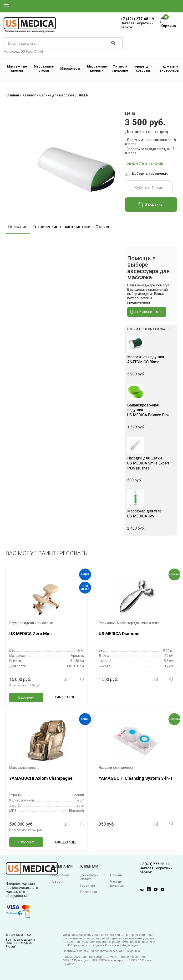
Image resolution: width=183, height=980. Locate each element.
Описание (18, 227)
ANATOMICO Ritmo (151, 359)
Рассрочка (89, 892)
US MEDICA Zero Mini (30, 634)
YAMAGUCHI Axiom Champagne (41, 778)
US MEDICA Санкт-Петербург (84, 957)
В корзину (150, 205)
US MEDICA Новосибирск (122, 957)
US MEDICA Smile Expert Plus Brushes (151, 463)
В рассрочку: (25, 685)
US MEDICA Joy (151, 514)
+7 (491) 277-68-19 (137, 19)
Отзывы (104, 227)
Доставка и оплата (89, 877)
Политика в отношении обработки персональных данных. (102, 951)
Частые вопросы (117, 883)
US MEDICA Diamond (119, 634)
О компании (60, 875)
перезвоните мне (146, 312)
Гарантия (88, 885)
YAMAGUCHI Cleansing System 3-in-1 (136, 778)
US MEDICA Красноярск (108, 960)
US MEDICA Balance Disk (151, 410)
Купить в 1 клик (149, 188)
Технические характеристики (61, 227)
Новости (57, 881)
